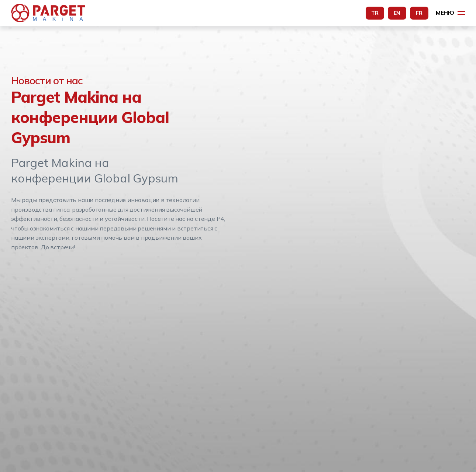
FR (419, 13)
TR (375, 13)
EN (397, 13)
